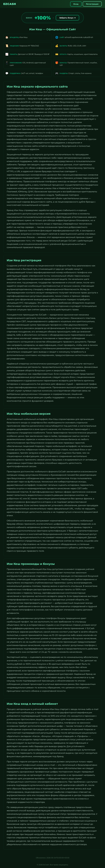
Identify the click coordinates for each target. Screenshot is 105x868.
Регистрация (92, 4)
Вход (76, 4)
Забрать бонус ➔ (67, 18)
